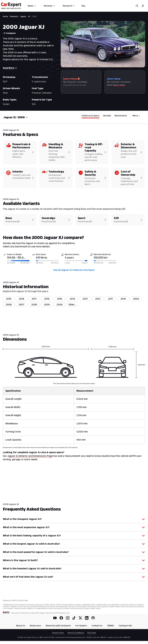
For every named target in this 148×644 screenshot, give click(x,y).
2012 (98, 299)
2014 (72, 299)
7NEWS (110, 626)
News (32, 6)
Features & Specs (91, 116)
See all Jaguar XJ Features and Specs (74, 270)
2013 (85, 299)
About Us (21, 626)
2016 (47, 299)
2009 (136, 299)
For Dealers (81, 626)
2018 (21, 299)
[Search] (137, 6)
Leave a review (119, 85)
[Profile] (143, 6)
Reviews (50, 6)
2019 (9, 299)
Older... (72, 304)
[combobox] (23, 117)
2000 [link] (34, 16)
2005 (47, 304)
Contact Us (97, 626)
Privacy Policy (58, 633)
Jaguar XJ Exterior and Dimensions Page (30, 456)
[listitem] (72, 304)
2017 (34, 299)
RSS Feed (92, 633)
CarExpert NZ (125, 626)
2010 (123, 299)
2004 (60, 304)
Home (5, 16)
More (136, 116)
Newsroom (35, 626)
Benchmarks (121, 116)
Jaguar (23, 16)
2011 (110, 299)
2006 (34, 304)
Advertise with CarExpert (58, 626)
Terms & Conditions (76, 633)
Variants (107, 116)
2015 (60, 299)
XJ (29, 16)
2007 (21, 304)
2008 (9, 304)
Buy (84, 6)
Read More (10, 68)
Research (69, 6)
